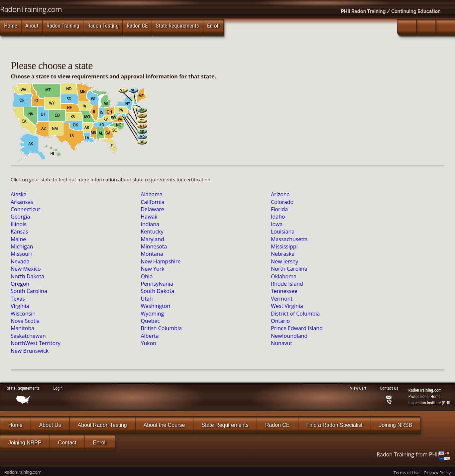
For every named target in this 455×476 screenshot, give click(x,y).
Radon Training (63, 26)
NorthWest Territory (36, 343)
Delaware (153, 209)
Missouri (21, 254)
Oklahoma (284, 276)
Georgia (20, 217)
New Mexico (26, 269)
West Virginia (287, 306)
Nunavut (282, 343)
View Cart (358, 388)
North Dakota (27, 276)
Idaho (278, 217)
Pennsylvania (157, 284)
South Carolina (29, 291)
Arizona (280, 194)
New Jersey (284, 261)
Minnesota (154, 246)
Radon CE (137, 26)
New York (153, 269)
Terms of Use (407, 473)
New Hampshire (161, 261)
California (153, 202)
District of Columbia (295, 314)
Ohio (147, 276)
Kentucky (152, 232)
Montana (152, 254)
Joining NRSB (396, 425)
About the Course (164, 425)
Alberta (150, 336)
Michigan (22, 246)
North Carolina (289, 269)
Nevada (20, 261)
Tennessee (284, 291)
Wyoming (153, 314)
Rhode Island (287, 284)
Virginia (20, 306)
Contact (67, 443)
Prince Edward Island (297, 328)
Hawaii (149, 217)
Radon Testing (103, 26)
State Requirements (177, 26)
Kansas (19, 232)
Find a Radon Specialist (335, 425)
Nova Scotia (25, 321)
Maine (18, 239)
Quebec (151, 321)
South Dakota (158, 291)
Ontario (280, 321)
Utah (147, 299)
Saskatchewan (28, 336)
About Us (50, 425)
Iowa (277, 224)
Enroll (213, 26)
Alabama (152, 194)
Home (10, 26)
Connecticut (25, 209)
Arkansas (22, 202)
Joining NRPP (25, 443)
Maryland (153, 239)
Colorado (282, 202)
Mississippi (284, 246)
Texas (18, 299)
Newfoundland (289, 336)
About (32, 26)
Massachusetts (289, 239)
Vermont (282, 299)
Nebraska (283, 254)
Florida (279, 209)
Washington (156, 306)
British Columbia (161, 328)
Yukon (149, 343)
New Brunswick (30, 351)
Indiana (150, 224)
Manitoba (22, 328)
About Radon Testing (102, 425)
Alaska (19, 194)
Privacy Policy (437, 473)
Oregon (20, 284)
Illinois (19, 224)
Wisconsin (23, 314)
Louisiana (283, 232)
